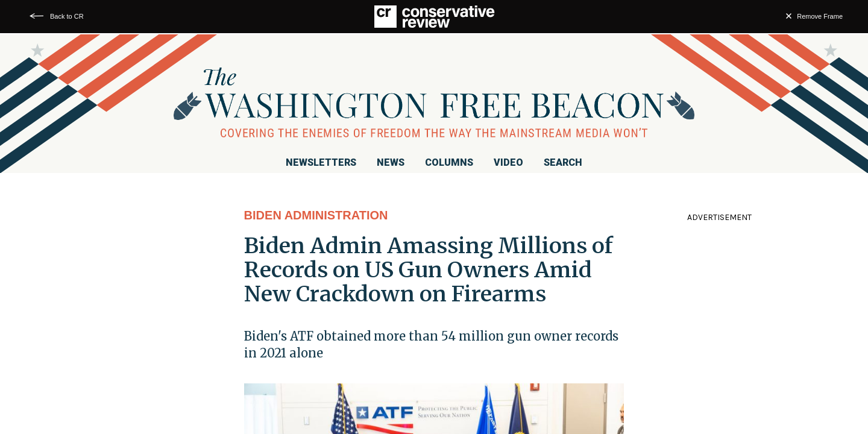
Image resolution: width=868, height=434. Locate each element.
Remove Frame (820, 16)
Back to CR (67, 16)
